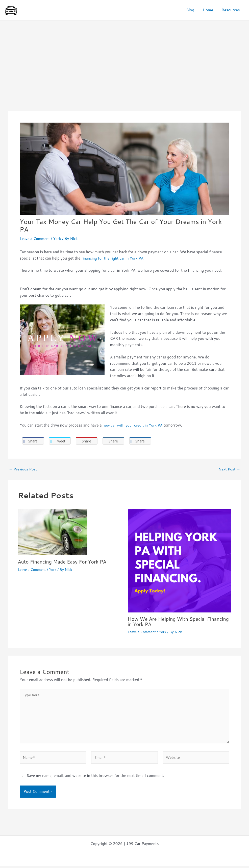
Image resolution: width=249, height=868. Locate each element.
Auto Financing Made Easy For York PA (64, 562)
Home (209, 10)
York (58, 239)
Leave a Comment (35, 239)
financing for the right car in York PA (113, 258)
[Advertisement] (124, 58)
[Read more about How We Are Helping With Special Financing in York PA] (180, 561)
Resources (231, 10)
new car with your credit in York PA (134, 425)
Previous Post (23, 469)
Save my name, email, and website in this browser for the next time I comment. (95, 778)
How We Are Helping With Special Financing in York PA (168, 622)
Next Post (229, 469)
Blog (192, 10)
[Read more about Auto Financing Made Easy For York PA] (53, 532)
